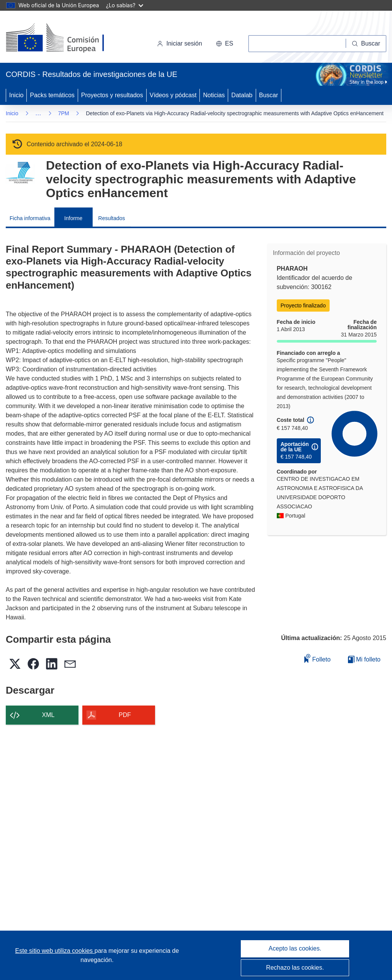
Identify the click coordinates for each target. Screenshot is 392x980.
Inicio (16, 95)
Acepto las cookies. (295, 948)
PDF (125, 715)
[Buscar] (366, 44)
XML (48, 715)
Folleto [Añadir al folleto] (317, 658)
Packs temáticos (52, 95)
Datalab (242, 95)
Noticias (214, 95)
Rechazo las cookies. (295, 968)
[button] (225, 44)
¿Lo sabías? (125, 5)
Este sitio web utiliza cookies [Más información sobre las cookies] (55, 951)
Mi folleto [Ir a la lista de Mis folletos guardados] (364, 659)
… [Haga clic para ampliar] (38, 113)
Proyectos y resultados (112, 95)
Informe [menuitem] (73, 218)
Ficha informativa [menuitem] (30, 218)
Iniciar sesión (179, 43)
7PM (64, 113)
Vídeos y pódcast (173, 95)
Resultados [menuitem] (112, 218)
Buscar (269, 95)
